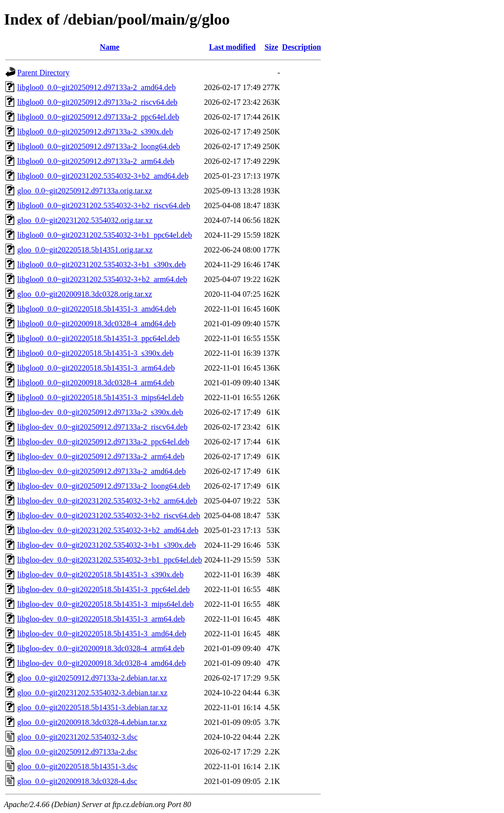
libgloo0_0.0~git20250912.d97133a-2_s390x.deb (95, 132)
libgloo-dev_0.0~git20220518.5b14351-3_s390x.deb (100, 575)
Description (301, 47)
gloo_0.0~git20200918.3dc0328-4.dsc (77, 781)
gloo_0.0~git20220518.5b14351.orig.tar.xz (85, 250)
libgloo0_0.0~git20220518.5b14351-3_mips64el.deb (100, 397)
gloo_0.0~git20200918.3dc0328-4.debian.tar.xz (92, 722)
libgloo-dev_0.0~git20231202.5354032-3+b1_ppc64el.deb (110, 560)
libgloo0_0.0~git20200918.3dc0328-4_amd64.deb (96, 324)
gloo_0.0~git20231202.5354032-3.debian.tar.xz (92, 693)
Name (110, 47)
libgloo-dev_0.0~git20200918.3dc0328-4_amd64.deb (101, 663)
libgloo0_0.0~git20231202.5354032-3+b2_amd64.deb (103, 176)
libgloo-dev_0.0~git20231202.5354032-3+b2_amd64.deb (108, 530)
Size (272, 47)
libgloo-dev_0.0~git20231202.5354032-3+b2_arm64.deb (107, 501)
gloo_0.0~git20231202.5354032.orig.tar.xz (85, 220)
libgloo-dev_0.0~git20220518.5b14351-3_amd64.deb (102, 634)
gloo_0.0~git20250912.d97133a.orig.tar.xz (85, 191)
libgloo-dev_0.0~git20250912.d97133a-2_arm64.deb (101, 456)
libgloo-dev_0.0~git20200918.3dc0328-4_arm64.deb (101, 648)
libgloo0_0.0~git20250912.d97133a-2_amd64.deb (96, 87)
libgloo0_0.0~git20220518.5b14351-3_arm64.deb (96, 368)
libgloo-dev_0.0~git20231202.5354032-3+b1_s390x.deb (107, 545)
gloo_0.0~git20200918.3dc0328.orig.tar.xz (85, 294)
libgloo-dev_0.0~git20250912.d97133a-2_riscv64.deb (102, 427)
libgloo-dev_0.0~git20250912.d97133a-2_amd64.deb (101, 471)
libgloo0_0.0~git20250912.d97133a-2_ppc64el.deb (98, 117)
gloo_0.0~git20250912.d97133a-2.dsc (77, 752)
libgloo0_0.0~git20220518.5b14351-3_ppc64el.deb (98, 338)
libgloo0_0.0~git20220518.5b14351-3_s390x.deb (95, 353)
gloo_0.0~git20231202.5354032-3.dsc (78, 737)
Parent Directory (43, 73)
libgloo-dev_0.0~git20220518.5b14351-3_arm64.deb (101, 619)
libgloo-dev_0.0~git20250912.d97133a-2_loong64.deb (104, 486)
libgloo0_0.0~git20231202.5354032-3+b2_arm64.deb (102, 279)
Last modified (233, 47)
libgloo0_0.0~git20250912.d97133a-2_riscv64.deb (97, 102)
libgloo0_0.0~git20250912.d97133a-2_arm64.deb (96, 161)
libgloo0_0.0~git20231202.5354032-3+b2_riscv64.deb (104, 205)
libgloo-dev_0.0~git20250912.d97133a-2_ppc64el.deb (103, 442)
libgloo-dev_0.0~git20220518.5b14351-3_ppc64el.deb (103, 589)
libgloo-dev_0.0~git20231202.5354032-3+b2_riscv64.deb (109, 516)
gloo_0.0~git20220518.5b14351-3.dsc (78, 766)
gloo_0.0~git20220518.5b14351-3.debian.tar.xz (92, 707)
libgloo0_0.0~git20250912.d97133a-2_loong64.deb (99, 146)
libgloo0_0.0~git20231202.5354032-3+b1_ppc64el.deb (105, 235)
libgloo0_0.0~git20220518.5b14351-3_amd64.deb (97, 309)
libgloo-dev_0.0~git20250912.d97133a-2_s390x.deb (100, 412)
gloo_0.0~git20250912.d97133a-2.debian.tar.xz (92, 678)
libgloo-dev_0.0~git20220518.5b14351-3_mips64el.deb (105, 604)
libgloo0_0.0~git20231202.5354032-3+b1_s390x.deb (102, 265)
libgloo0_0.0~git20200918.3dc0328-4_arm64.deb (96, 383)
